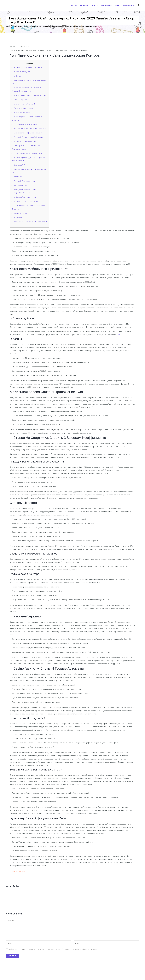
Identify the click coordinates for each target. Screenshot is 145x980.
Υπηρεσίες (85, 6)
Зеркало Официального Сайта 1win (28, 153)
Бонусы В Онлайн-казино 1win (26, 141)
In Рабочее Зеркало (22, 113)
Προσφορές (107, 6)
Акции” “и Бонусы (21, 213)
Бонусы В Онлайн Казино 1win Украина (29, 137)
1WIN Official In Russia (20, 26)
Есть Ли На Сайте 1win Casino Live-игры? (30, 129)
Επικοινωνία (129, 6)
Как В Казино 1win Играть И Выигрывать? (30, 222)
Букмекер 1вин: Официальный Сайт (28, 133)
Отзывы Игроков (21, 100)
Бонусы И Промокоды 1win (25, 181)
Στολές (95, 6)
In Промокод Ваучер (22, 72)
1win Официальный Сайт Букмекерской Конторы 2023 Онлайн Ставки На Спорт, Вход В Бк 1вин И (63, 26)
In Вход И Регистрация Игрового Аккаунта (30, 95)
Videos (118, 6)
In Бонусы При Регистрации (25, 197)
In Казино (18, 76)
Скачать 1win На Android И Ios (26, 104)
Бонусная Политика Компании (26, 201)
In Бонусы (18, 218)
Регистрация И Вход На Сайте (26, 124)
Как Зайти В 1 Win (21, 185)
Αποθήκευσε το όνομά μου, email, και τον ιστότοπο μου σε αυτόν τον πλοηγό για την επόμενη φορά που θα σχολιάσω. (53, 949)
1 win (119, 335)
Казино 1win (19, 177)
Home (8, 26)
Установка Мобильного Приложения (28, 67)
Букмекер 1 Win (20, 165)
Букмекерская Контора (23, 108)
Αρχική (74, 6)
